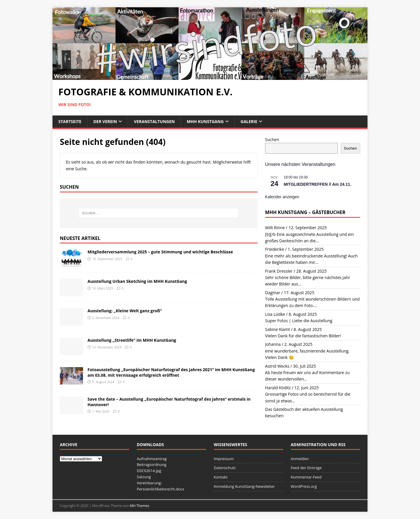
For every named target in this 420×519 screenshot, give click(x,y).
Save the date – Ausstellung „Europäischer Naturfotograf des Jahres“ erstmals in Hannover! (169, 402)
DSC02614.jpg (149, 471)
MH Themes (140, 506)
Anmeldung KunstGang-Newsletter (244, 486)
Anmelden (300, 459)
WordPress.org (304, 486)
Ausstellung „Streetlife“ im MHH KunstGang (132, 340)
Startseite (70, 121)
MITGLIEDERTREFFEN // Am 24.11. (317, 184)
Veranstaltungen (154, 121)
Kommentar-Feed (306, 477)
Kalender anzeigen (282, 197)
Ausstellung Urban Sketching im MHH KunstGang (137, 281)
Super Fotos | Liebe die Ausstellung (299, 321)
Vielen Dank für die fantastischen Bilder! (303, 336)
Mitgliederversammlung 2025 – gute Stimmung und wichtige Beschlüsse (160, 252)
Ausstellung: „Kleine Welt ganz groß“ (125, 311)
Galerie (249, 121)
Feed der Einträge (306, 468)
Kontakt (221, 477)
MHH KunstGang (205, 121)
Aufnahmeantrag (152, 459)
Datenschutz (225, 468)
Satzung (144, 477)
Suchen (272, 140)
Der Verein (105, 121)
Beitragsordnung (152, 464)
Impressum (224, 459)
